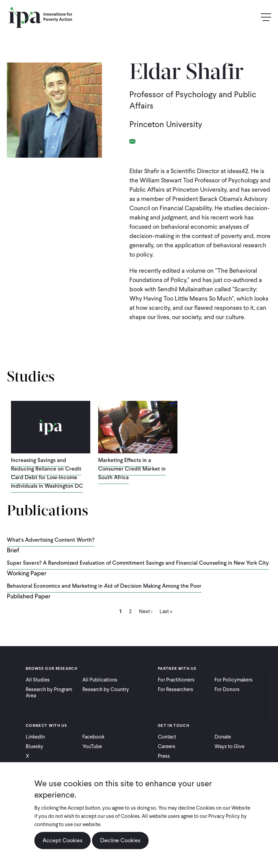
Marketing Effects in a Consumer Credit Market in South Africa (132, 469)
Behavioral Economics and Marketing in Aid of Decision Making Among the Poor (104, 586)
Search (251, 17)
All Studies (38, 680)
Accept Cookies (62, 840)
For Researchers (176, 689)
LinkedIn (35, 737)
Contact (167, 737)
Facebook (93, 737)
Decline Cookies (120, 840)
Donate (223, 737)
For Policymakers (234, 680)
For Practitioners (176, 680)
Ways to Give (229, 746)
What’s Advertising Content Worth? (51, 540)
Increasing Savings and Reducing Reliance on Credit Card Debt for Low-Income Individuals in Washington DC (47, 473)
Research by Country (106, 689)
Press (164, 756)
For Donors (227, 689)
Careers (167, 746)
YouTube (92, 746)
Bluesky (34, 746)
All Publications (100, 680)
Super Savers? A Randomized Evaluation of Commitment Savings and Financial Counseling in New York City (138, 563)
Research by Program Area (49, 692)
